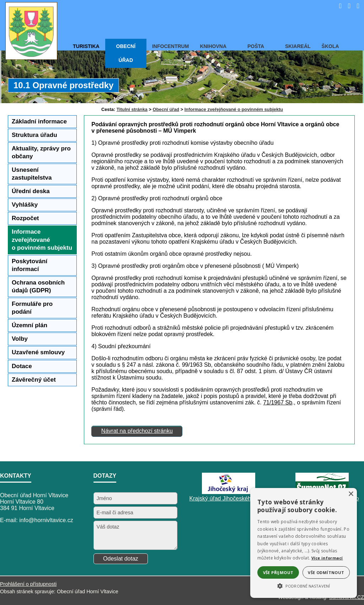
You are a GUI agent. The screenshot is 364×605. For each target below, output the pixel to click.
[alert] (304, 543)
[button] (304, 585)
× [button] (351, 494)
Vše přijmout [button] (278, 572)
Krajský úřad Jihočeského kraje (229, 498)
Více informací (327, 558)
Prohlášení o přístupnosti (28, 584)
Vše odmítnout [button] (326, 572)
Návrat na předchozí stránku (137, 431)
